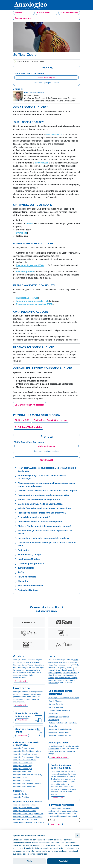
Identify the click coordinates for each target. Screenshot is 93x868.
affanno (29, 223)
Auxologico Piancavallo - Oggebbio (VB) (28, 814)
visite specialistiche (70, 673)
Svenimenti (22, 233)
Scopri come (58, 798)
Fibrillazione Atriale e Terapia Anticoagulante (40, 522)
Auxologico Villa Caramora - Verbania (27, 783)
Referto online (44, 13)
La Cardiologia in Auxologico (30, 405)
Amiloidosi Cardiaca (28, 590)
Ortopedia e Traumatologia (59, 732)
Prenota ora (22, 720)
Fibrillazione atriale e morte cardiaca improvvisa (42, 513)
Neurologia (53, 726)
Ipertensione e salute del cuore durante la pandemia (44, 538)
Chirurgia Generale (56, 704)
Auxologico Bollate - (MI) (22, 766)
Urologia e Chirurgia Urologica (60, 735)
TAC (74, 665)
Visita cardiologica (47, 77)
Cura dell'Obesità (55, 701)
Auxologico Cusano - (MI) (23, 769)
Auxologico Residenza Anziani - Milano (28, 817)
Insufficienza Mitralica (29, 559)
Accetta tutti (64, 861)
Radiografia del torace (27, 298)
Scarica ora (22, 736)
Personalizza (41, 854)
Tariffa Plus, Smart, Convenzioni (50, 420)
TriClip (21, 572)
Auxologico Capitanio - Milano (24, 805)
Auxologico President (21, 797)
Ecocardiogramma (25, 272)
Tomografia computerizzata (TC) (32, 301)
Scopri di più (21, 681)
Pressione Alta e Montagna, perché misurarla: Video (44, 495)
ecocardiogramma (55, 673)
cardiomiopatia (42, 163)
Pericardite (23, 550)
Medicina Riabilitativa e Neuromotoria (63, 723)
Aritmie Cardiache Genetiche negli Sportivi (39, 499)
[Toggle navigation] (78, 5)
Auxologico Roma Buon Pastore (25, 819)
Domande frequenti (69, 13)
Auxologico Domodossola (23, 780)
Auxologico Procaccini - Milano (25, 760)
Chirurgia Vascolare (56, 707)
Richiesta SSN (22, 420)
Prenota (18, 13)
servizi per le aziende (56, 680)
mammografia (72, 668)
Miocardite (23, 581)
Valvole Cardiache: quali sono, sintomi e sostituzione (44, 508)
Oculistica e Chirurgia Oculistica (60, 729)
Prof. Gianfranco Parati (34, 93)
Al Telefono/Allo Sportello (28, 427)
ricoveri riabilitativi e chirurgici (66, 678)
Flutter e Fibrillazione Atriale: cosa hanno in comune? (44, 526)
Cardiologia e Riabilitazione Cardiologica (64, 698)
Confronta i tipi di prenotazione (47, 83)
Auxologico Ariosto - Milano (23, 748)
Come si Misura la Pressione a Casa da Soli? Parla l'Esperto (48, 491)
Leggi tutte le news (59, 757)
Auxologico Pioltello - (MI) (23, 763)
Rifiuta (29, 861)
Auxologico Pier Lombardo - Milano (26, 757)
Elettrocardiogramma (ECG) (30, 265)
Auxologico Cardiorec (21, 794)
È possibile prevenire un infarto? (34, 517)
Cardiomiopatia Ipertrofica (31, 563)
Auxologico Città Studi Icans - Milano (27, 751)
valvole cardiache (54, 135)
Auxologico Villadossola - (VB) (25, 786)
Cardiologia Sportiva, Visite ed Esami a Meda (40, 504)
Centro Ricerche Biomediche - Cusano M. (29, 822)
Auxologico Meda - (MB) (22, 772)
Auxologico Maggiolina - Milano (25, 754)
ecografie (52, 670)
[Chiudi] (78, 835)
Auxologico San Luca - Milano (24, 811)
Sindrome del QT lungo (29, 555)
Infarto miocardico (27, 577)
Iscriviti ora (56, 824)
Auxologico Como (20, 777)
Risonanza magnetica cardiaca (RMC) (35, 304)
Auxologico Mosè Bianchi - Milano (26, 808)
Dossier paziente (23, 18)
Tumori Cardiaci (26, 568)
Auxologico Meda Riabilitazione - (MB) (28, 775)
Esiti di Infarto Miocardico (31, 586)
